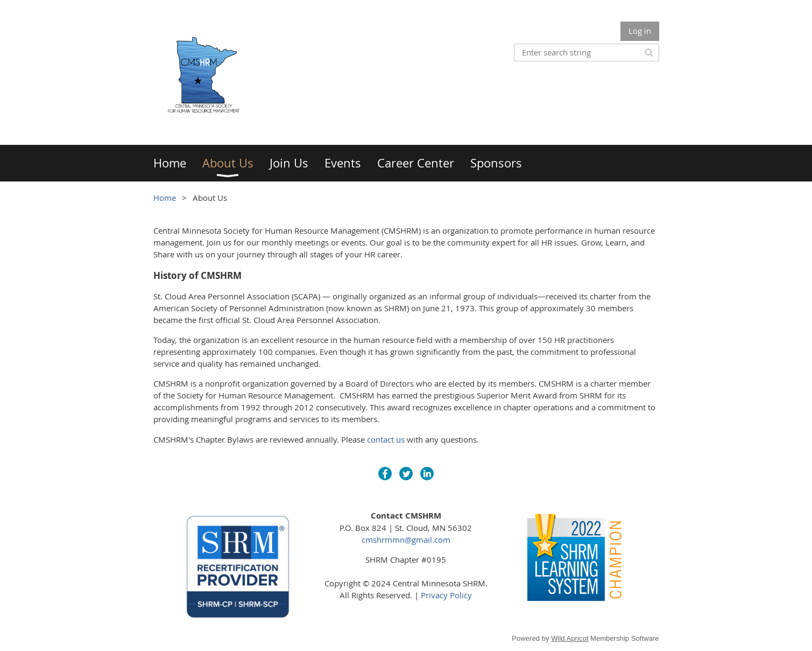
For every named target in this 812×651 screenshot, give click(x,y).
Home (165, 198)
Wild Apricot (570, 638)
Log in (640, 31)
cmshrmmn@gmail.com (406, 540)
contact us (386, 439)
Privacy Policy (446, 595)
